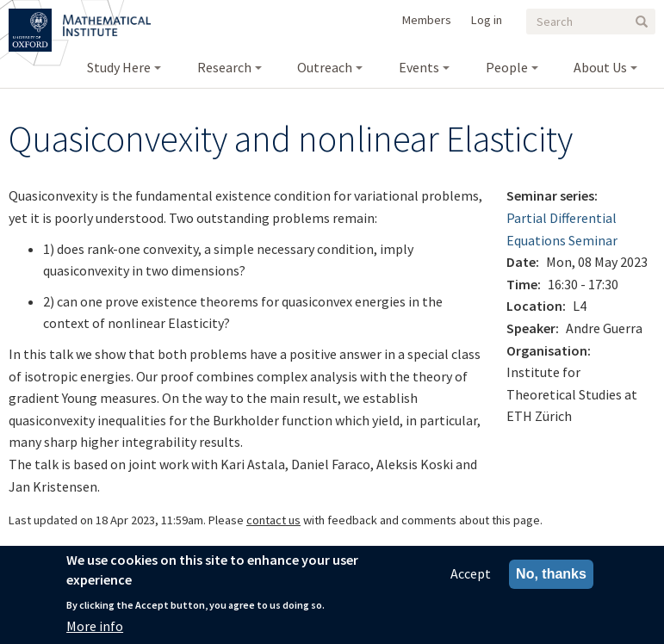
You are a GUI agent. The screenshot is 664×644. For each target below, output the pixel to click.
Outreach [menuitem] (325, 67)
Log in (487, 20)
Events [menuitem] (419, 67)
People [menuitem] (507, 67)
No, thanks (551, 576)
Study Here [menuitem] (119, 67)
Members (427, 20)
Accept (471, 576)
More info (95, 628)
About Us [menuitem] (600, 67)
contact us (273, 520)
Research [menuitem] (224, 67)
